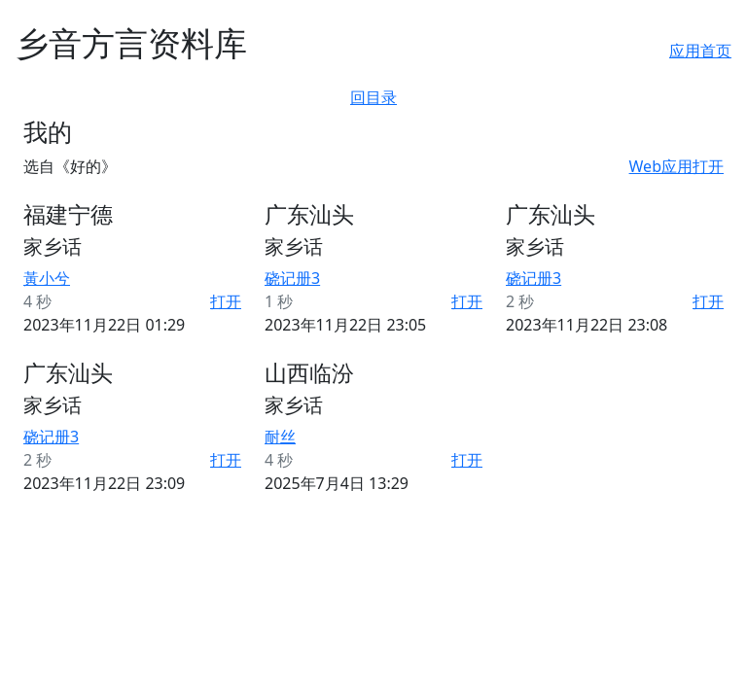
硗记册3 (292, 278)
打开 (226, 301)
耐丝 (280, 437)
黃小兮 (47, 278)
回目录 (373, 97)
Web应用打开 (676, 166)
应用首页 (700, 51)
